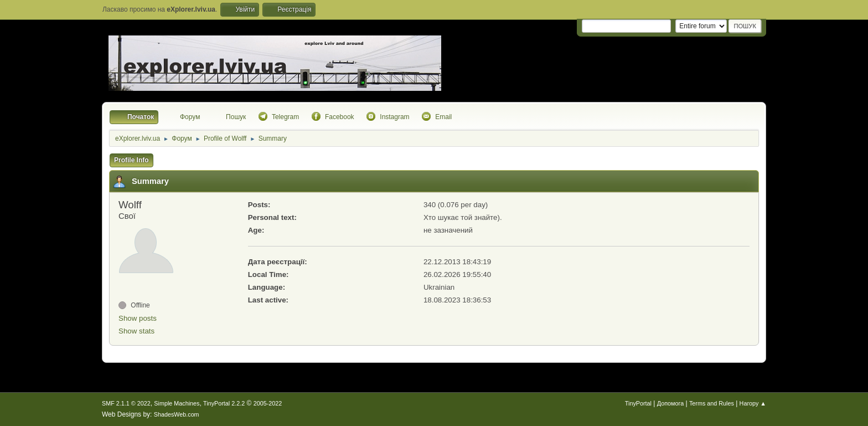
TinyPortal (638, 403)
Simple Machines (177, 403)
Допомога (670, 403)
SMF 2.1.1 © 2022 (126, 403)
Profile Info (131, 160)
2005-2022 (268, 403)
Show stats (136, 331)
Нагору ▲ (753, 403)
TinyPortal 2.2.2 (224, 403)
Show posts (138, 318)
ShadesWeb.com (177, 414)
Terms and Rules (712, 403)
